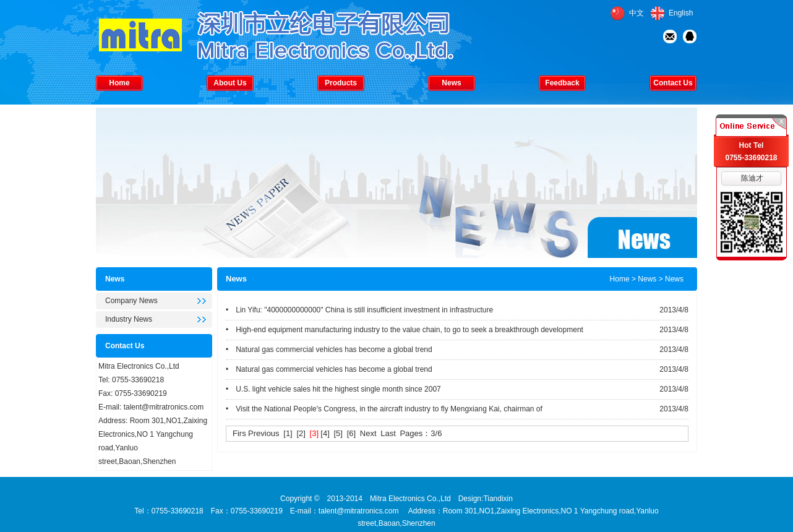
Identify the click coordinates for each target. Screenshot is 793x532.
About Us (230, 83)
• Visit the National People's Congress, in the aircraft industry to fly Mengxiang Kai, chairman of (384, 409)
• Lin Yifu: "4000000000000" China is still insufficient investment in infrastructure (359, 310)
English (681, 13)
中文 (637, 13)
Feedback (562, 83)
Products (341, 83)
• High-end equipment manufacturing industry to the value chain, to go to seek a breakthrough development (405, 330)
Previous (264, 433)
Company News (131, 301)
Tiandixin (498, 499)
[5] (338, 433)
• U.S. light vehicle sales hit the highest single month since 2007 (333, 389)
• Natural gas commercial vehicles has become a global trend (329, 350)
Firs (239, 433)
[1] (288, 433)
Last (388, 433)
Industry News (129, 319)
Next (368, 433)
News (451, 83)
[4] (325, 433)
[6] (351, 433)
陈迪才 (752, 178)
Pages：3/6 (421, 433)
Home (119, 83)
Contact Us (673, 83)
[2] (301, 433)
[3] (314, 433)
